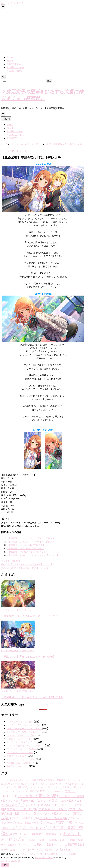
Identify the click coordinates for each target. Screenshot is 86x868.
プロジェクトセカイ (16, 756)
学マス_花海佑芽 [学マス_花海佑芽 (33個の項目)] (38, 845)
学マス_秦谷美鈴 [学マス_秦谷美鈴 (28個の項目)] (52, 840)
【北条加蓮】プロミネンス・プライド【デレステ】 (32, 542)
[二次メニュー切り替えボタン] (3, 7)
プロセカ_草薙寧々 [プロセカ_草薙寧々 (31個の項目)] (57, 823)
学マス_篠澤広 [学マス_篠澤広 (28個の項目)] (71, 840)
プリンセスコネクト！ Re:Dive (22, 749)
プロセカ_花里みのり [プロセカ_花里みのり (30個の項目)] (27, 823)
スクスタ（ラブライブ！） (20, 739)
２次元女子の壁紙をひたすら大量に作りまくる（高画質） (49, 854)
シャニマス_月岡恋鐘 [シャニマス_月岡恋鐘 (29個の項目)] (47, 784)
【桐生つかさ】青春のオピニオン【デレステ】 (28, 657)
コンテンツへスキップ (12, 3)
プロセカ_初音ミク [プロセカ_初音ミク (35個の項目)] (38, 796)
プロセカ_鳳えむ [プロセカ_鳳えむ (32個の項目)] (37, 828)
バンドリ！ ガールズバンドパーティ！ (25, 746)
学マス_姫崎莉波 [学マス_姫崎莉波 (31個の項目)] (49, 834)
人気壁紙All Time (15, 67)
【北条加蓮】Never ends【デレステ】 (26, 545)
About (10, 61)
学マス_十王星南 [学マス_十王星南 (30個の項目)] (23, 834)
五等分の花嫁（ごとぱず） (20, 763)
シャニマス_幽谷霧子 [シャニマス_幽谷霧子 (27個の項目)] (22, 784)
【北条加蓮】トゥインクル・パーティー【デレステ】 (33, 555)
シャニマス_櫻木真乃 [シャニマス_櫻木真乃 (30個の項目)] (63, 787)
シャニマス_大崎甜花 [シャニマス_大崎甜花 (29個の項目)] (57, 780)
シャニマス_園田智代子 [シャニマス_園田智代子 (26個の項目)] (11, 780)
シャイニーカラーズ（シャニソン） (24, 725)
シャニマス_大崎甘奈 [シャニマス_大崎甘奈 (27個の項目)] (32, 780)
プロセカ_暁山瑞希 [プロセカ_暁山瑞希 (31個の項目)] (54, 809)
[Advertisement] (43, 29)
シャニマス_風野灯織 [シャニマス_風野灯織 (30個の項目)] (30, 791)
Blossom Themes (44, 858)
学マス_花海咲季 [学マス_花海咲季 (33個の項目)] (69, 845)
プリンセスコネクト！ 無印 (20, 753)
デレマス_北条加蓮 (11, 561)
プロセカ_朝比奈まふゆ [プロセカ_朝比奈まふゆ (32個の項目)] (39, 814)
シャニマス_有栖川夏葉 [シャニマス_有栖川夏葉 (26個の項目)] (71, 784)
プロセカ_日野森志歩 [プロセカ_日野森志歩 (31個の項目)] (41, 805)
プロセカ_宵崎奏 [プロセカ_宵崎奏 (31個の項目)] (21, 801)
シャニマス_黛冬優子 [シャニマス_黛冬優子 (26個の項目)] (55, 792)
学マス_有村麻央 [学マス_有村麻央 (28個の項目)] (32, 840)
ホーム (10, 57)
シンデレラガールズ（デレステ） (17, 151)
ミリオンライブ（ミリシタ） (21, 759)
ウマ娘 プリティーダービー (20, 722)
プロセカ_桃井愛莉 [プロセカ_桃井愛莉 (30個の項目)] (25, 818)
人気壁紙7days (14, 71)
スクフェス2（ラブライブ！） (21, 742)
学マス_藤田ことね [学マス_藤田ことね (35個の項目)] (51, 850)
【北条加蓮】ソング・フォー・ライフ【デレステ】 (32, 538)
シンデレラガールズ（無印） (21, 735)
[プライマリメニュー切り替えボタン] (3, 114)
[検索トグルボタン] (3, 77)
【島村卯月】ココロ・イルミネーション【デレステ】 (32, 697)
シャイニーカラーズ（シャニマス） (24, 729)
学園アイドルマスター (17, 766)
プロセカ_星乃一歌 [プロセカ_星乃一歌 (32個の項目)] (23, 809)
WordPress (7, 861)
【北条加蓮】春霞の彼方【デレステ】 (25, 549)
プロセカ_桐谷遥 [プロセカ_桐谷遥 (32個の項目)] (54, 818)
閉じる (6, 119)
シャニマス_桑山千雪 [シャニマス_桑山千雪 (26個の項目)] (38, 788)
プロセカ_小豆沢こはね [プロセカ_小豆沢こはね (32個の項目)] (54, 801)
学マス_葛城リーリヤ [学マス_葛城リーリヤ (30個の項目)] (16, 850)
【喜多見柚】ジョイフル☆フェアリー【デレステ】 (31, 616)
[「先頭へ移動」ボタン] (5, 865)
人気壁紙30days (15, 64)
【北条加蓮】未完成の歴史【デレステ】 (26, 552)
